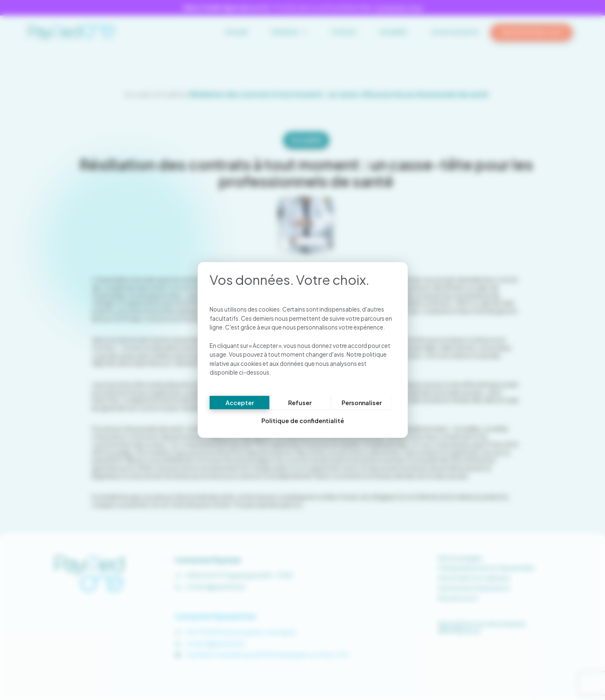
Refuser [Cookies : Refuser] (300, 403)
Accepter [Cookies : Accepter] (240, 403)
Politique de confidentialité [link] (303, 421)
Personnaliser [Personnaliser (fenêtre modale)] (362, 403)
